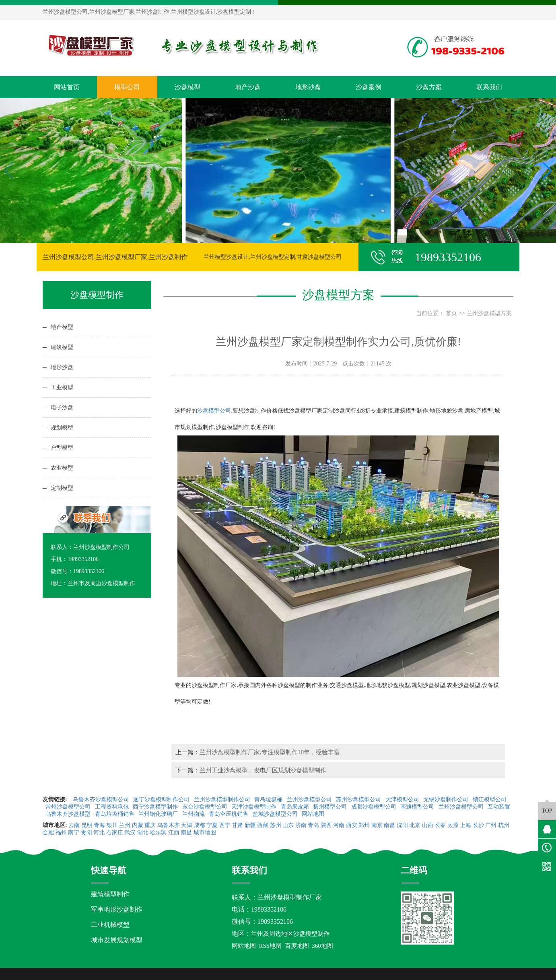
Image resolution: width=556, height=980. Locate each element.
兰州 (125, 825)
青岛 (313, 825)
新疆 (250, 825)
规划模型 (62, 428)
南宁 (74, 832)
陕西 (326, 825)
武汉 (130, 832)
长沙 (478, 825)
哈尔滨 (158, 832)
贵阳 (86, 832)
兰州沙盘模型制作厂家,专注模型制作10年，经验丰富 (270, 752)
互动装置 (499, 807)
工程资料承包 (113, 807)
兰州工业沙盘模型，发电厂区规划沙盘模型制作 (263, 770)
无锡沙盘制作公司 (447, 799)
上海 (465, 825)
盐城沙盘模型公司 (276, 814)
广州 (491, 825)
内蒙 (138, 825)
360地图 (322, 946)
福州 (61, 832)
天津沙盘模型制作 (255, 807)
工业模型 (62, 387)
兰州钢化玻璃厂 (159, 814)
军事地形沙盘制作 (117, 909)
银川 (112, 825)
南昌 (389, 825)
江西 (174, 832)
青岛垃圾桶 (269, 799)
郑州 (364, 825)
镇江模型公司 (490, 799)
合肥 (48, 832)
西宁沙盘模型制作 (156, 807)
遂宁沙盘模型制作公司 (162, 799)
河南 (339, 825)
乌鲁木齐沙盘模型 (69, 814)
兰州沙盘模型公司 (310, 799)
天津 (187, 825)
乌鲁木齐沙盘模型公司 (102, 799)
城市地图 (205, 832)
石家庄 (115, 832)
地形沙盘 (308, 87)
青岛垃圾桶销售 (115, 814)
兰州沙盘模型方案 (489, 313)
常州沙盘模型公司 (69, 807)
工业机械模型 (110, 925)
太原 (453, 825)
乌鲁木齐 (169, 825)
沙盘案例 (369, 87)
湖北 (143, 832)
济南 (301, 825)
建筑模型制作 (110, 894)
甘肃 (237, 825)
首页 (451, 313)
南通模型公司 (418, 807)
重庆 (150, 825)
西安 (352, 825)
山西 (428, 825)
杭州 (504, 825)
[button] (275, 236)
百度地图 (297, 946)
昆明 (87, 825)
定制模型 (62, 488)
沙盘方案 (429, 87)
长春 (440, 825)
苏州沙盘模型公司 (359, 799)
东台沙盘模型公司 (206, 807)
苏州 (276, 825)
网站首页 (67, 87)
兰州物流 (194, 814)
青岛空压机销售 (229, 814)
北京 (415, 825)
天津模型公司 (403, 799)
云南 (74, 825)
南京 (377, 825)
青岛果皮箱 (296, 807)
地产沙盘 (248, 87)
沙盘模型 (187, 87)
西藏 (263, 825)
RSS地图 (271, 946)
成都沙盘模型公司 (375, 807)
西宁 (225, 825)
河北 (99, 832)
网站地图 (314, 814)
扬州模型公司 (331, 807)
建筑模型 (62, 347)
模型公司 (127, 87)
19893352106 (269, 909)
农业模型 (62, 468)
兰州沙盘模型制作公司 (223, 799)
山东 (288, 825)
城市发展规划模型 (117, 940)
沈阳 (402, 825)
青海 (99, 825)
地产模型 (62, 327)
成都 (200, 825)
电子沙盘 (62, 407)
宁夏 (212, 825)
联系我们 (489, 87)
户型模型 (62, 448)
